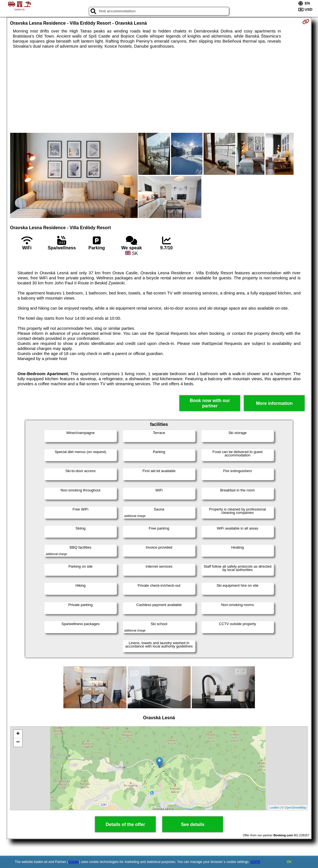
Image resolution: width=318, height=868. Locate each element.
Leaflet (274, 807)
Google (74, 862)
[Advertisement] (159, 91)
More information (274, 403)
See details (193, 824)
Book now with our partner (210, 403)
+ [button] (18, 734)
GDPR (255, 862)
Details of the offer (125, 824)
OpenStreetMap (296, 807)
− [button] (18, 742)
